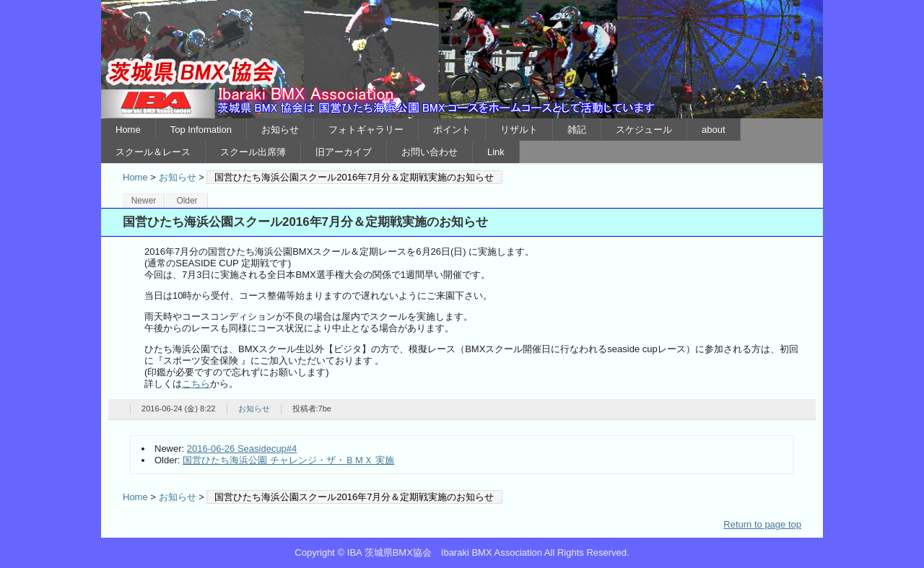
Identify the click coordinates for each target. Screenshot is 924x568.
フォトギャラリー (366, 130)
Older (187, 201)
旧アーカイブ (344, 152)
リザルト (519, 130)
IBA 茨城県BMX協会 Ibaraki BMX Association (462, 59)
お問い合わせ (430, 152)
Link (496, 152)
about (714, 130)
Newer (144, 201)
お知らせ (280, 130)
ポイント (452, 130)
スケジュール (644, 130)
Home (128, 130)
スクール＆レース (153, 152)
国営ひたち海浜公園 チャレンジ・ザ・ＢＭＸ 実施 (288, 460)
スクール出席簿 (253, 152)
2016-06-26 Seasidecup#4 (242, 449)
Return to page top (762, 524)
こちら (196, 384)
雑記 (577, 130)
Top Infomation (201, 130)
